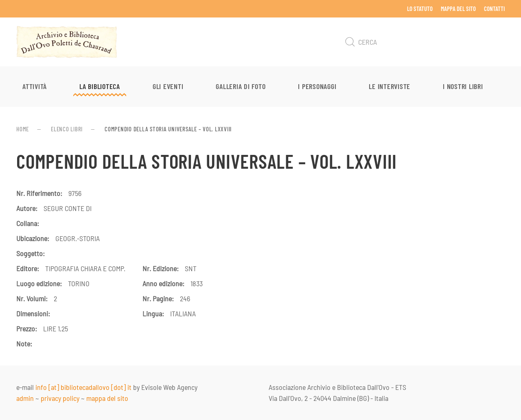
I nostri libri (463, 86)
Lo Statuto (420, 9)
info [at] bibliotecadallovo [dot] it (83, 387)
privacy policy (60, 398)
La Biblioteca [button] (100, 86)
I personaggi (317, 86)
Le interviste (390, 86)
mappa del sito (107, 398)
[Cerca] (423, 42)
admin (25, 398)
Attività (35, 86)
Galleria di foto (241, 86)
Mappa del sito (458, 9)
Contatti (494, 9)
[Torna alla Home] (67, 42)
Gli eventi (168, 86)
